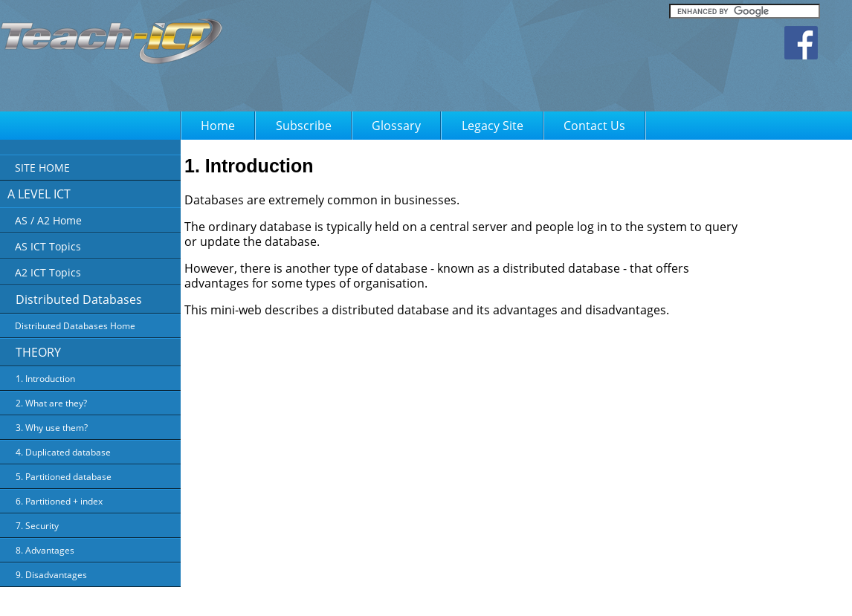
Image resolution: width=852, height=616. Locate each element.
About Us (437, 594)
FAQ (606, 594)
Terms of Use (559, 594)
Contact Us (594, 126)
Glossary (396, 126)
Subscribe (304, 126)
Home (218, 126)
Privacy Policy (494, 594)
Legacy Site (493, 126)
